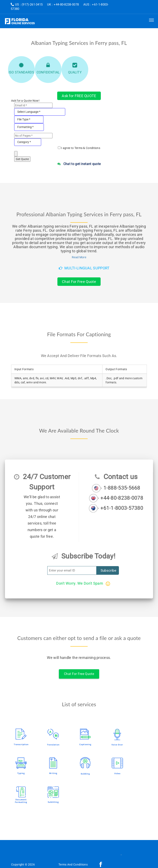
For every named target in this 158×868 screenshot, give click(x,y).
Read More (79, 257)
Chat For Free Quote (79, 282)
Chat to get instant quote (79, 164)
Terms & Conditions (87, 148)
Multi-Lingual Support (84, 268)
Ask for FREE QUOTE (79, 96)
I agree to (81, 148)
